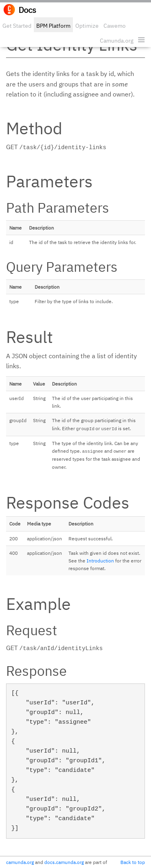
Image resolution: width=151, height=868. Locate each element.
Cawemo (115, 26)
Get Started (17, 26)
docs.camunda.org (64, 862)
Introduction (100, 561)
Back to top (133, 862)
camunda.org (20, 862)
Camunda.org (117, 41)
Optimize (87, 26)
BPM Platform (53, 26)
